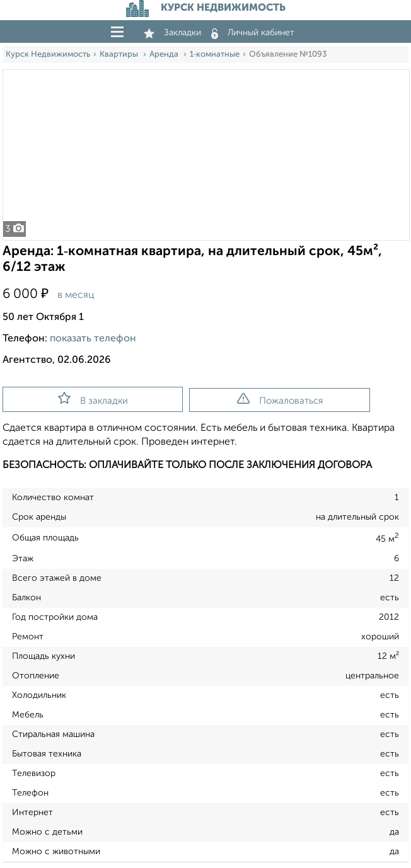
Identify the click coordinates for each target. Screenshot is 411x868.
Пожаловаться (280, 399)
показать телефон (93, 339)
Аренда (165, 54)
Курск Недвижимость (48, 54)
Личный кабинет (253, 33)
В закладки (93, 399)
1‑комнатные (215, 54)
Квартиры (120, 54)
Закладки (172, 33)
